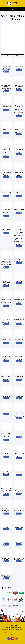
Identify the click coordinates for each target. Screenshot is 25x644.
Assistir (6, 71)
